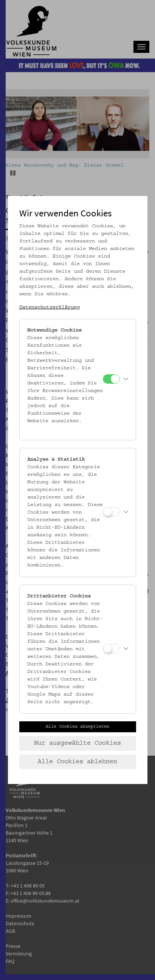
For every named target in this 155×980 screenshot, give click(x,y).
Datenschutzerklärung (50, 307)
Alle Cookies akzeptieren (77, 727)
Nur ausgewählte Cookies (77, 743)
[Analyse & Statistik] (111, 512)
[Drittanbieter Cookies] (111, 649)
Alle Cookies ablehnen (77, 762)
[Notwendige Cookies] (111, 379)
